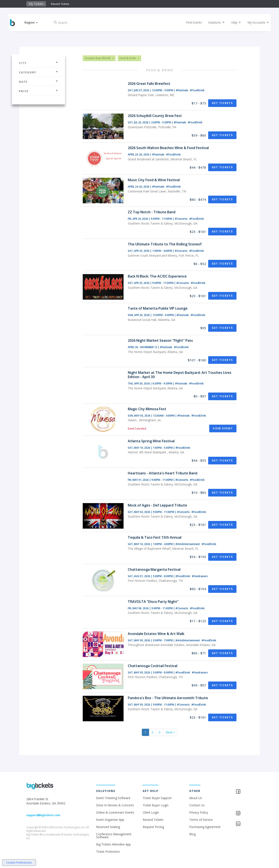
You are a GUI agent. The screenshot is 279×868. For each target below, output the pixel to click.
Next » (170, 732)
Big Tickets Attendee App (113, 844)
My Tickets (36, 4)
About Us (196, 798)
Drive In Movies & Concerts (115, 805)
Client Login (151, 812)
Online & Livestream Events (115, 812)
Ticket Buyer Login (156, 805)
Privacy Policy (199, 812)
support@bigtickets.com (43, 815)
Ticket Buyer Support (157, 798)
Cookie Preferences (19, 862)
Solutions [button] (214, 22)
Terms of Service (201, 820)
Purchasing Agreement (205, 827)
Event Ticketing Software (113, 798)
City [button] (38, 63)
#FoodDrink (197, 90)
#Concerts (181, 219)
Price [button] (38, 91)
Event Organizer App (110, 820)
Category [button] (38, 72)
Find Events (191, 22)
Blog (192, 834)
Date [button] (38, 82)
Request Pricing (153, 827)
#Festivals (182, 90)
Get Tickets (222, 103)
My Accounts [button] (256, 22)
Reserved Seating (108, 827)
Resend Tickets (60, 4)
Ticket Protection (108, 852)
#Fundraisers (200, 576)
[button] (34, 22)
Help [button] (234, 22)
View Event (223, 428)
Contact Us (197, 805)
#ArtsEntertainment (188, 544)
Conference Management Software (114, 836)
